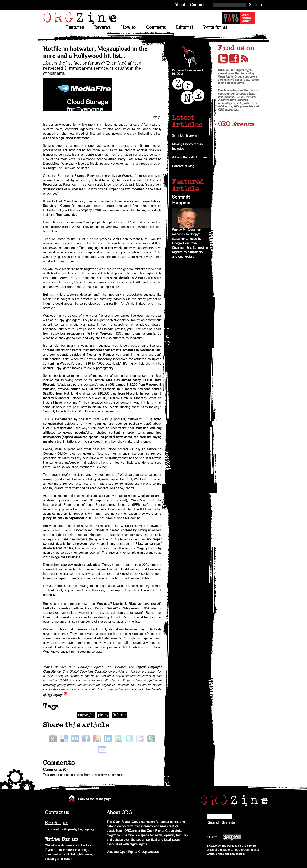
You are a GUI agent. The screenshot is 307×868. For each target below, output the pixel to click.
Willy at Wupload (100, 334)
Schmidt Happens (184, 136)
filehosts (119, 715)
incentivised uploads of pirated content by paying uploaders (119, 530)
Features (75, 27)
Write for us (215, 27)
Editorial (184, 27)
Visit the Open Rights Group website (133, 852)
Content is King (183, 166)
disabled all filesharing (85, 355)
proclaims (113, 608)
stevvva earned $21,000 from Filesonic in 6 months (97, 389)
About (180, 5)
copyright (86, 715)
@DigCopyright (54, 695)
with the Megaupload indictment (66, 138)
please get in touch (58, 859)
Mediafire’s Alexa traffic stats (140, 278)
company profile (90, 210)
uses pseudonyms (74, 539)
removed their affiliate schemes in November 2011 (126, 350)
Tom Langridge (67, 215)
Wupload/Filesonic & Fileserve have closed (128, 604)
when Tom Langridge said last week (96, 248)
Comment (156, 27)
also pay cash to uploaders (80, 565)
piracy (103, 715)
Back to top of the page (95, 799)
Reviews (102, 27)
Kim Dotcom (88, 412)
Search (255, 5)
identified (155, 159)
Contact (197, 5)
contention (93, 155)
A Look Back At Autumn (189, 157)
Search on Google (56, 206)
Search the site (221, 823)
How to (128, 27)
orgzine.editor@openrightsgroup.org (69, 829)
